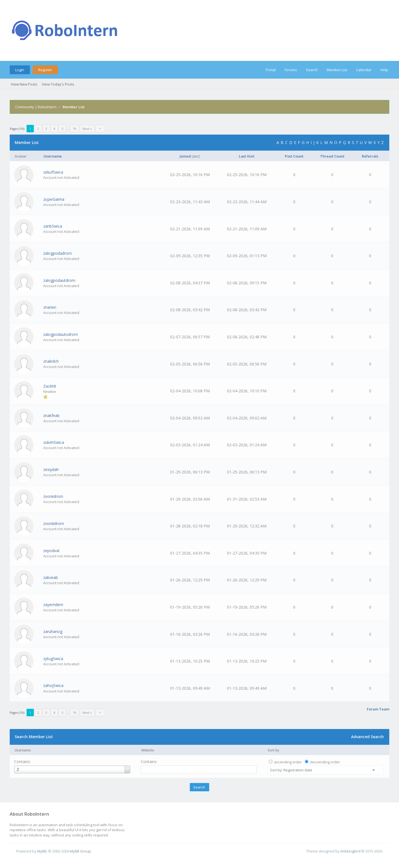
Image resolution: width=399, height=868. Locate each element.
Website (148, 750)
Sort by (273, 750)
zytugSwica (53, 659)
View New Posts (24, 84)
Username (23, 750)
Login (20, 70)
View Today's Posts (58, 84)
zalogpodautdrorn (59, 280)
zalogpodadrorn (57, 253)
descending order (325, 762)
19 (75, 129)
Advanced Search (367, 737)
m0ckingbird (350, 851)
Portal (271, 70)
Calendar (364, 70)
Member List (337, 70)
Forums (291, 70)
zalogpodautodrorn (61, 334)
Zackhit (50, 386)
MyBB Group (80, 851)
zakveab (51, 577)
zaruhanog (53, 631)
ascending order (288, 762)
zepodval (51, 551)
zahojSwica (53, 685)
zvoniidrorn (53, 496)
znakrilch (51, 361)
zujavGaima (54, 199)
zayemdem (53, 605)
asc (196, 156)
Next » (87, 129)
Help (384, 70)
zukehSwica (54, 442)
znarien (50, 307)
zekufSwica (53, 172)
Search (312, 70)
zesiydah (51, 469)
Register (45, 70)
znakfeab (51, 415)
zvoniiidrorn (54, 523)
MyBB (42, 851)
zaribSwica (53, 226)
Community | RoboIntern (36, 107)
